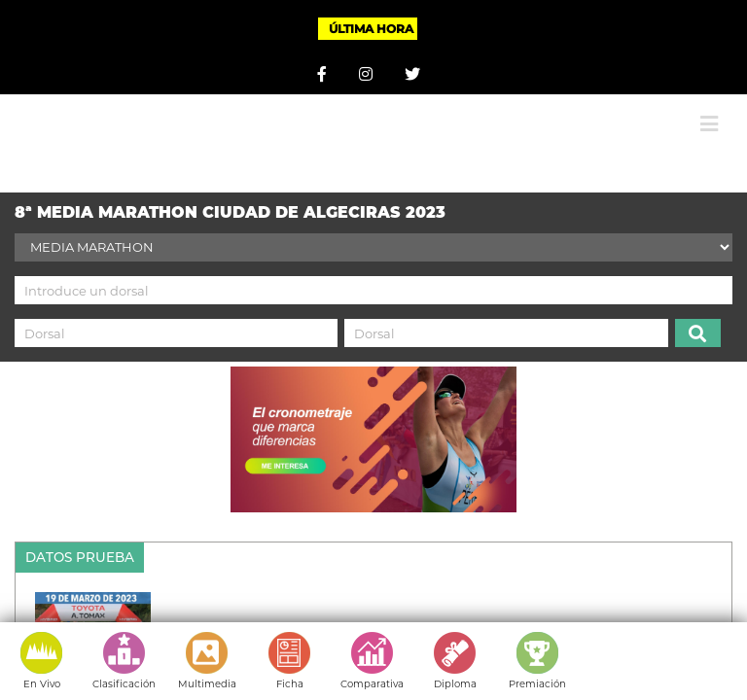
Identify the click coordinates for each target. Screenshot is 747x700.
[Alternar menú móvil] (709, 124)
